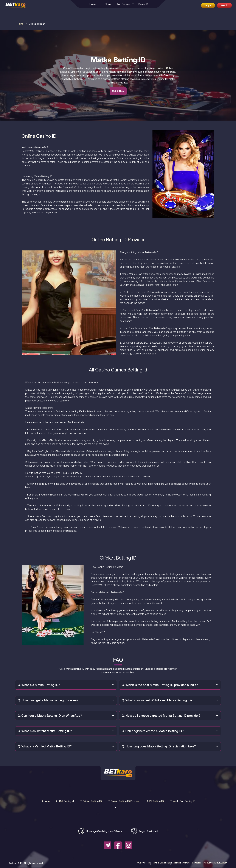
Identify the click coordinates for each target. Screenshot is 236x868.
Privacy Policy (121, 863)
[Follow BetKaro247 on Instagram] (129, 845)
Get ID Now (118, 91)
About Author (218, 863)
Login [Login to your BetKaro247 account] (208, 5)
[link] (13, 5)
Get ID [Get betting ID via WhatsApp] (224, 5)
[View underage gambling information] (100, 831)
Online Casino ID (39, 136)
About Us (203, 863)
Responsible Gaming (168, 863)
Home (21, 24)
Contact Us (188, 863)
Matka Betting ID (118, 60)
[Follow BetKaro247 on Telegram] (107, 845)
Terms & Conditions (143, 863)
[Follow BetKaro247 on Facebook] (118, 845)
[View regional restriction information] (144, 831)
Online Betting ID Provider (118, 240)
